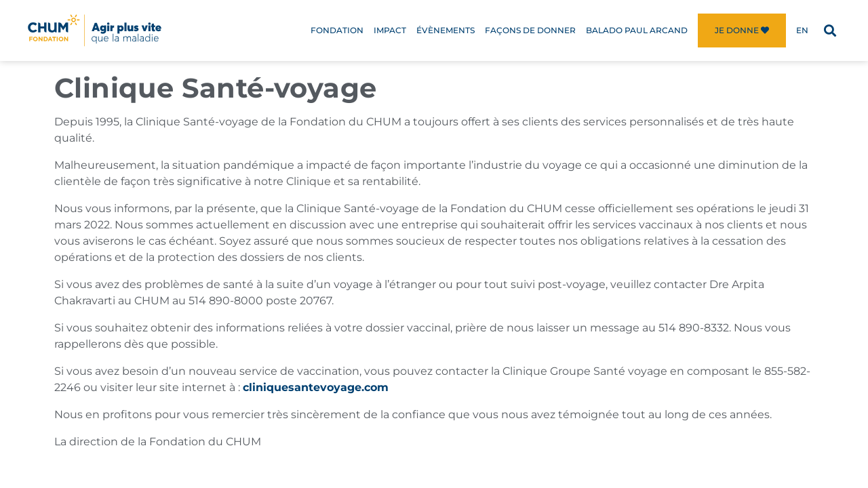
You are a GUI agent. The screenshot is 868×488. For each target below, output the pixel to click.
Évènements (446, 30)
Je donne (742, 30)
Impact (390, 30)
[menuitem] (802, 30)
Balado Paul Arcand (637, 30)
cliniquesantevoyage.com (316, 387)
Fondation (337, 30)
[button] (830, 31)
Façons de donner (530, 30)
